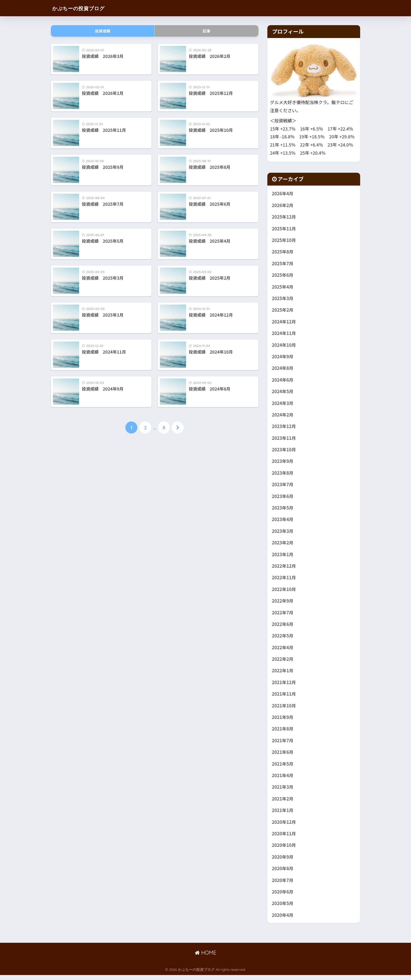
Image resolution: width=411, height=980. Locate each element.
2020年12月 (284, 826)
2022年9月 (283, 604)
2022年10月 (284, 592)
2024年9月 (283, 358)
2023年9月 (283, 463)
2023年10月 (284, 451)
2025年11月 (284, 229)
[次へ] (178, 427)
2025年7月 (283, 264)
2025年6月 (283, 275)
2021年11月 (284, 697)
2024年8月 (283, 369)
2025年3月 (283, 299)
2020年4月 (283, 920)
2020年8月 (283, 873)
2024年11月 (284, 334)
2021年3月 (283, 791)
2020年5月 (283, 908)
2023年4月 (283, 522)
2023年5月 (283, 510)
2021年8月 (283, 733)
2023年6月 (283, 498)
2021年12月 (284, 686)
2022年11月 (284, 580)
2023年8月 (283, 475)
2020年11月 (284, 838)
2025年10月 (284, 240)
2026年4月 (283, 193)
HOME (206, 958)
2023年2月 (283, 545)
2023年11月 (284, 440)
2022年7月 (283, 615)
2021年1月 (283, 815)
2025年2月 (283, 311)
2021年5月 (283, 768)
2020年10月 (284, 850)
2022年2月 (283, 662)
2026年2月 (283, 205)
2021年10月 (284, 709)
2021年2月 (283, 803)
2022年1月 (283, 674)
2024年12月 (284, 322)
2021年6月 (283, 756)
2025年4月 (283, 287)
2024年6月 (283, 381)
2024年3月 (283, 404)
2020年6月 (283, 897)
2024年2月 (283, 416)
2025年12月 (284, 217)
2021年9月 (283, 721)
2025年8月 (283, 252)
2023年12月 (284, 428)
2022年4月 (283, 651)
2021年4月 (283, 779)
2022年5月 (283, 639)
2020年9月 (283, 862)
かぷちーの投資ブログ (85, 8)
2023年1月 (283, 557)
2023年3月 (283, 533)
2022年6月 (283, 627)
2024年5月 (283, 393)
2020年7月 (283, 885)
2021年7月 (283, 744)
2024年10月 (284, 346)
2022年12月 (284, 568)
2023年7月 (283, 486)
